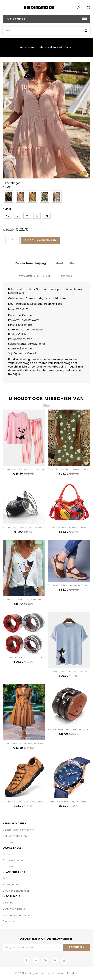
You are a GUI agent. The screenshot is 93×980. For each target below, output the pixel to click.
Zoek (86, 31)
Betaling (8, 903)
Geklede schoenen (15, 836)
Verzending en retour (35, 276)
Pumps (7, 854)
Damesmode (35, 47)
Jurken (52, 47)
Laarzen (8, 842)
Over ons (8, 921)
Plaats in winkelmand (40, 240)
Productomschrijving (31, 263)
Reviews (66, 276)
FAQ (5, 878)
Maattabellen (66, 263)
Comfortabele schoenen (19, 830)
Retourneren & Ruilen (16, 915)
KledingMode (33, 973)
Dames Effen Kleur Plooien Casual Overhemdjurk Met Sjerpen (43, 744)
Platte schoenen (13, 860)
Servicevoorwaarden (16, 891)
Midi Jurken (66, 47)
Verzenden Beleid (14, 909)
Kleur (8, 187)
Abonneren (77, 947)
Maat (8, 209)
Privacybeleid (12, 885)
